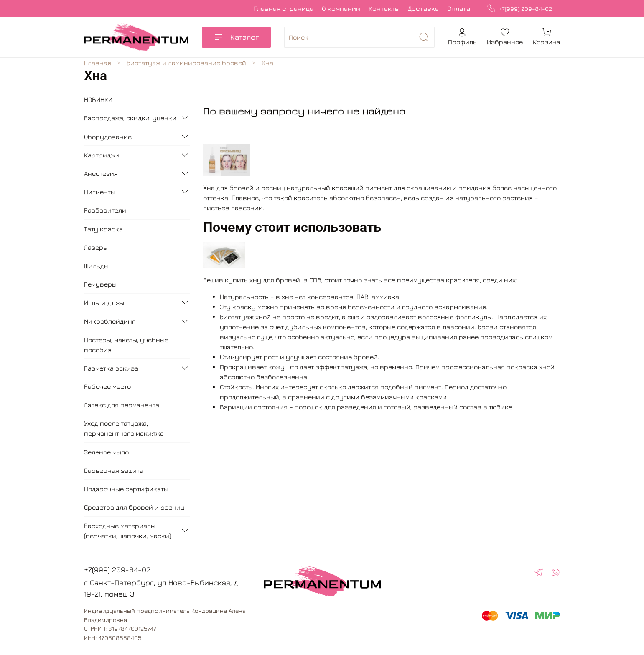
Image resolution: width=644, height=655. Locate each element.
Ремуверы (100, 284)
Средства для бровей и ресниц (134, 507)
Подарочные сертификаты (126, 489)
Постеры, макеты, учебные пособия (126, 345)
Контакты (384, 8)
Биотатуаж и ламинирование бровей (186, 63)
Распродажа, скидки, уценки (130, 118)
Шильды (96, 266)
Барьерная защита (114, 470)
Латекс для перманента (122, 405)
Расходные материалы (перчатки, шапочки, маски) (127, 531)
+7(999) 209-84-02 (519, 9)
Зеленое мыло (106, 452)
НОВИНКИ (98, 99)
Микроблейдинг (110, 321)
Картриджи (102, 155)
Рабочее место (107, 386)
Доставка (423, 8)
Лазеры (96, 247)
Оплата (459, 8)
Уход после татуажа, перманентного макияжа (124, 428)
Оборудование (108, 137)
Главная (98, 63)
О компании (341, 8)
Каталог (236, 37)
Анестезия (101, 173)
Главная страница (283, 8)
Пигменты (100, 192)
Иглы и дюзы (104, 302)
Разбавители (105, 210)
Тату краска (103, 229)
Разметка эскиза (111, 368)
